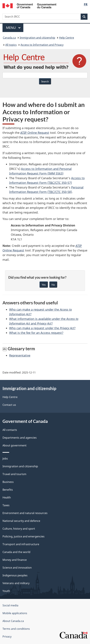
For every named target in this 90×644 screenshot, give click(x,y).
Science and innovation (17, 568)
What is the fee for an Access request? (36, 333)
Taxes (6, 505)
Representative (20, 355)
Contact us (9, 405)
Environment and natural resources (25, 513)
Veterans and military (16, 583)
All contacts (10, 430)
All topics (11, 45)
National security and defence (21, 521)
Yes (44, 285)
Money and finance (15, 560)
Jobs (5, 459)
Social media (10, 605)
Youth (6, 591)
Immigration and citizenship (37, 38)
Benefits (8, 490)
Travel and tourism (14, 474)
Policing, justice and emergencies (23, 536)
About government (14, 445)
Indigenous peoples (15, 575)
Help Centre (66, 38)
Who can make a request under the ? (42, 328)
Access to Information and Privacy (42, 45)
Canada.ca (9, 38)
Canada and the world (16, 552)
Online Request (35, 133)
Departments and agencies (20, 438)
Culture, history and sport (19, 529)
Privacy (7, 637)
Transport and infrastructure (21, 544)
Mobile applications (15, 613)
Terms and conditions (16, 629)
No (53, 285)
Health (7, 497)
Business (8, 482)
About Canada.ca (13, 621)
